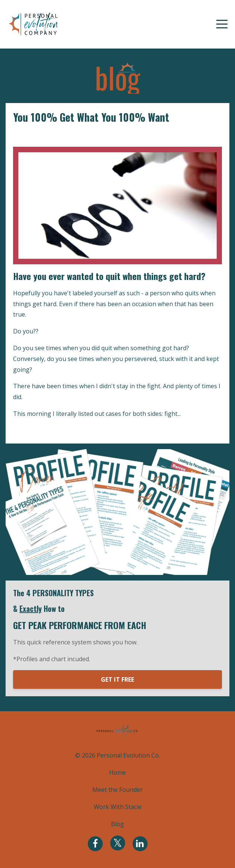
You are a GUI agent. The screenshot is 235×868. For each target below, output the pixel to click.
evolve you (28, 135)
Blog (117, 824)
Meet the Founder (117, 790)
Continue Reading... (42, 430)
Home (117, 772)
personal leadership (75, 135)
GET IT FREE (117, 679)
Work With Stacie (118, 807)
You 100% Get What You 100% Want (91, 117)
